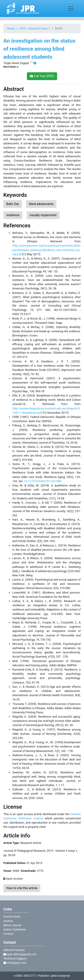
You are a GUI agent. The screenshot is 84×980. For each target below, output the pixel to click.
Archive (8, 921)
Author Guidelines (15, 929)
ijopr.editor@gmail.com (20, 954)
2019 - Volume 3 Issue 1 (35, 28)
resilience (13, 215)
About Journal (12, 925)
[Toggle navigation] (71, 8)
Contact (8, 934)
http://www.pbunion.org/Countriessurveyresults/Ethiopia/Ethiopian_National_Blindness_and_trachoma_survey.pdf (46, 250)
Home (11, 28)
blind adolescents (41, 204)
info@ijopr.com (15, 963)
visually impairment (43, 215)
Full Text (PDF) (42, 76)
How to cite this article (22, 888)
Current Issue (12, 917)
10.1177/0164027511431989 (43, 481)
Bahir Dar (13, 204)
